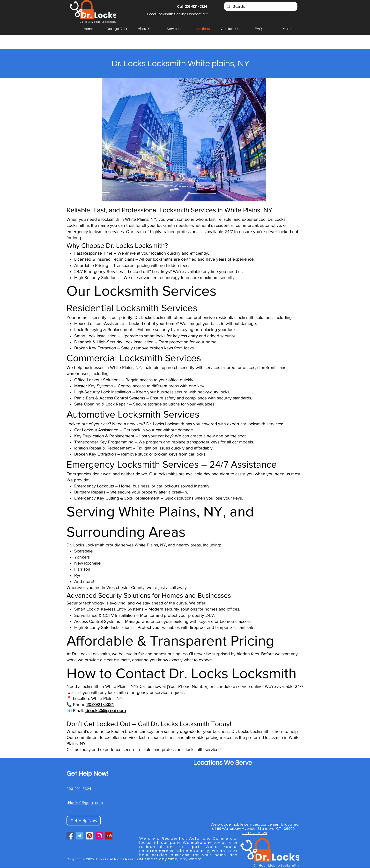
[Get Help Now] (84, 821)
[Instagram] (99, 836)
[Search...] (260, 6)
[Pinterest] (89, 836)
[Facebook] (70, 836)
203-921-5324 (196, 7)
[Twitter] (80, 836)
